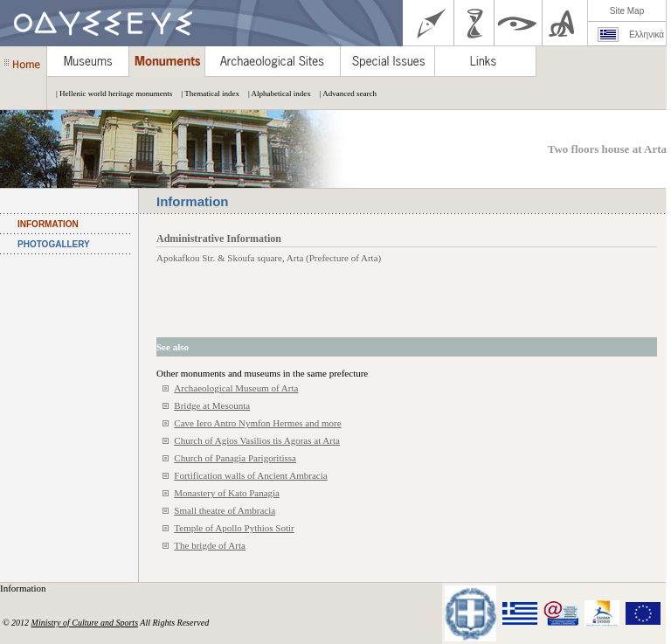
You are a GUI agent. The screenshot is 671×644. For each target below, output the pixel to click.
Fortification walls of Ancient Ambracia (250, 475)
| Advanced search (344, 93)
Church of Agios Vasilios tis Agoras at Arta (257, 440)
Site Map (627, 11)
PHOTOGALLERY (54, 244)
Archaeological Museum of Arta (236, 388)
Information (24, 588)
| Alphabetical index (275, 93)
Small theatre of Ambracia (225, 510)
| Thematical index (206, 93)
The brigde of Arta (210, 545)
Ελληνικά (647, 35)
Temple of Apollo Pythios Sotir (234, 528)
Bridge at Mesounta (212, 405)
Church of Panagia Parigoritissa (235, 458)
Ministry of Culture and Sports (85, 623)
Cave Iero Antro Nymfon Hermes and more (257, 423)
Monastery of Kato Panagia (227, 493)
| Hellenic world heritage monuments (110, 93)
